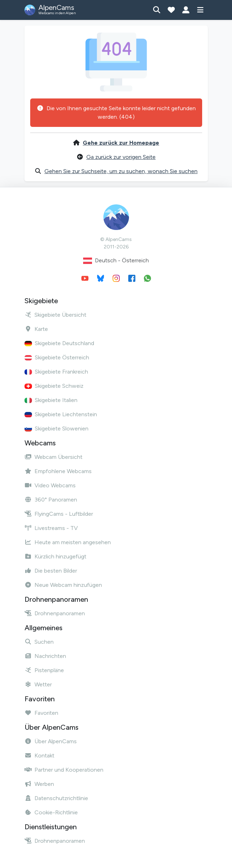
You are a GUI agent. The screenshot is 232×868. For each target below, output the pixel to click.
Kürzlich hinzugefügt (55, 556)
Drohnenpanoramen (55, 613)
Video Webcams (50, 485)
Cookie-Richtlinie (51, 812)
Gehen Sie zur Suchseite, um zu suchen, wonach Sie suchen (121, 171)
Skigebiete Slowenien (56, 428)
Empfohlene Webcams (58, 471)
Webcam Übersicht (53, 457)
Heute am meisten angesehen (68, 542)
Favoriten (41, 713)
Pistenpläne (44, 670)
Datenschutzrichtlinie (56, 798)
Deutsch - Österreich (116, 261)
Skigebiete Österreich (57, 357)
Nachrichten (45, 656)
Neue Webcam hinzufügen (63, 585)
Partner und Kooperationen (64, 770)
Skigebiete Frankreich (56, 372)
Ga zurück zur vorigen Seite (121, 157)
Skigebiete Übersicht (55, 315)
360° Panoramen (51, 500)
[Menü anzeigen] (201, 10)
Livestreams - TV (51, 528)
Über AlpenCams (51, 741)
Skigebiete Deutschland (59, 343)
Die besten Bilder (51, 571)
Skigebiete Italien (51, 400)
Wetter (38, 684)
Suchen (39, 642)
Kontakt (39, 756)
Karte (36, 329)
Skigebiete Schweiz (54, 386)
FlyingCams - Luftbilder (59, 514)
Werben (39, 784)
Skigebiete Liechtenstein (61, 414)
